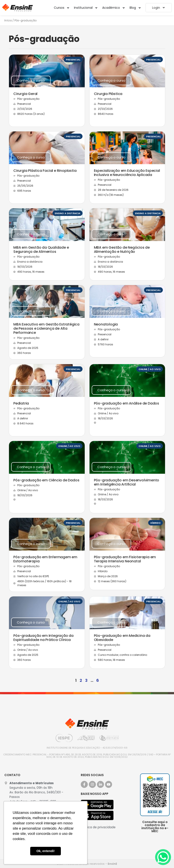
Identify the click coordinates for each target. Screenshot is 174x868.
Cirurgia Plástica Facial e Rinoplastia (45, 171)
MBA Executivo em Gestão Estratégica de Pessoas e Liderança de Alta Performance (46, 328)
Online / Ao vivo (150, 369)
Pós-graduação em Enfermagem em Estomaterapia (45, 559)
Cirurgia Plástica (108, 94)
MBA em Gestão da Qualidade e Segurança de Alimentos (41, 250)
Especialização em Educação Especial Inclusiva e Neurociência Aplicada (127, 173)
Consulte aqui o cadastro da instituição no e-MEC (155, 827)
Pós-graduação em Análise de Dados (127, 403)
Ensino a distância (68, 213)
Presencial (73, 60)
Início (8, 20)
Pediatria (21, 403)
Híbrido (156, 523)
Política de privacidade (98, 827)
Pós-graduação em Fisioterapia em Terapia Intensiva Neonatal (125, 559)
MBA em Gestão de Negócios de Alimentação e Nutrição (122, 250)
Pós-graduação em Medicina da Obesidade (122, 638)
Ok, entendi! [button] (45, 851)
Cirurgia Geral (25, 94)
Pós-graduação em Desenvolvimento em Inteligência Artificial (127, 482)
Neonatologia (106, 324)
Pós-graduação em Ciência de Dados (46, 480)
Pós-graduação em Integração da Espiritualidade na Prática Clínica (43, 638)
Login (159, 8)
